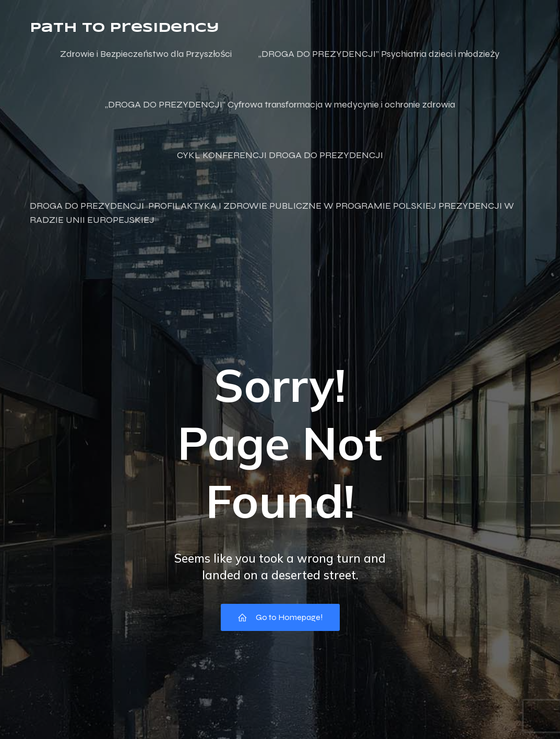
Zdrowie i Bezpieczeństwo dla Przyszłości (146, 54)
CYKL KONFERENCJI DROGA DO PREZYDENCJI (280, 155)
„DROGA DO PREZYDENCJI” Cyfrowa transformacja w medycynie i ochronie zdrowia (280, 104)
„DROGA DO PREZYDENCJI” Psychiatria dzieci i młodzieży (379, 54)
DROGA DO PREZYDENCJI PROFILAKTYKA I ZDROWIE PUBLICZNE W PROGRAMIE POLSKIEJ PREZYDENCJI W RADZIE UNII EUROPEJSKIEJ (273, 213)
